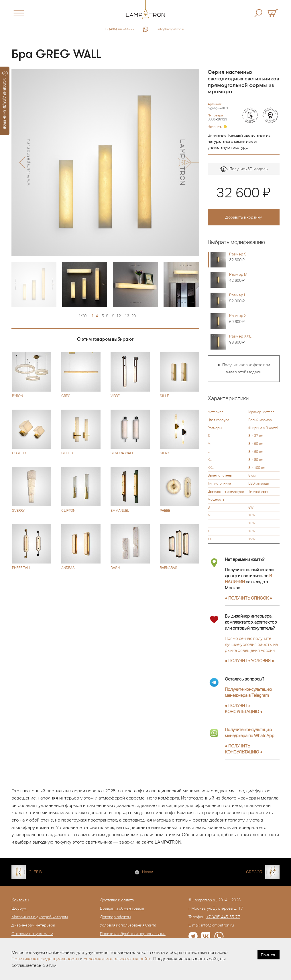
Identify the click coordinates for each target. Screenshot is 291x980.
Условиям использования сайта (117, 959)
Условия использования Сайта (128, 925)
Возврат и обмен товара (122, 908)
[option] (105, 162)
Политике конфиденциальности (45, 959)
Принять (269, 955)
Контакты (20, 900)
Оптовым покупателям (32, 934)
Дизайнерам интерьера (33, 925)
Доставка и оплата (117, 900)
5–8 (105, 316)
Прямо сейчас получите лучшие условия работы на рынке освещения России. (251, 644)
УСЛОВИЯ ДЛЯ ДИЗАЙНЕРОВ (5, 100)
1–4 (95, 316)
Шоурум (19, 908)
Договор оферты (115, 917)
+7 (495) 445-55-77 (119, 29)
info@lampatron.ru (171, 29)
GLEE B (35, 872)
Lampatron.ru (205, 900)
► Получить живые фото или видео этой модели (244, 368)
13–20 (130, 316)
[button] (22, 162)
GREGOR (254, 872)
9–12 (116, 316)
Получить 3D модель (244, 169)
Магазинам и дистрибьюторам (40, 917)
